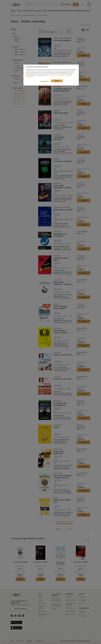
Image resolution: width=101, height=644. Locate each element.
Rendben (57, 81)
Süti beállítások (44, 81)
